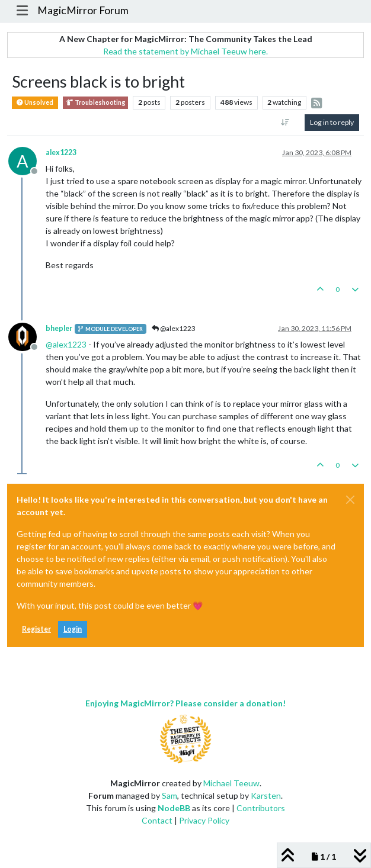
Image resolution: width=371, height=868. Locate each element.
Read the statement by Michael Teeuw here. (185, 51)
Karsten (266, 795)
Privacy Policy (204, 820)
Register (36, 629)
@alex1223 (174, 328)
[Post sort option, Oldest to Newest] (285, 123)
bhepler (59, 328)
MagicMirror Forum (83, 10)
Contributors (261, 808)
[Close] (350, 500)
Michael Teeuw (231, 783)
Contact (157, 820)
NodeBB (174, 808)
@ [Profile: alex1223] (66, 344)
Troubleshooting (95, 103)
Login (73, 629)
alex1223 (61, 152)
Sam (169, 795)
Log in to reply (332, 122)
